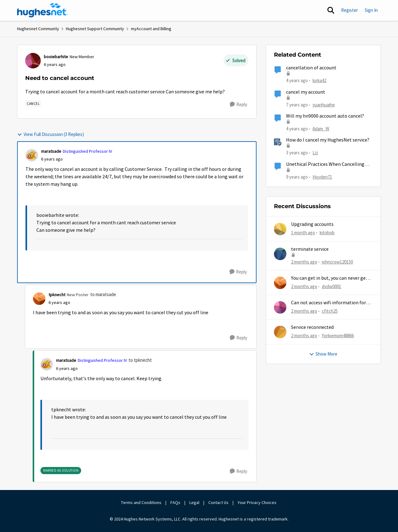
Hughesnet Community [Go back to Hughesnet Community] (38, 29)
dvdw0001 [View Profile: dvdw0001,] (331, 286)
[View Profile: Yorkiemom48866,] (280, 332)
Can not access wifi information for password (329, 303)
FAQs (175, 502)
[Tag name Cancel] (33, 104)
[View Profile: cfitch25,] (280, 307)
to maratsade (103, 294)
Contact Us (218, 502)
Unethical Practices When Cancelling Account (325, 164)
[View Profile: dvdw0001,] (280, 283)
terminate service (310, 249)
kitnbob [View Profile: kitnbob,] (327, 233)
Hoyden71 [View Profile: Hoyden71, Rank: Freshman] (322, 177)
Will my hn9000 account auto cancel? (325, 116)
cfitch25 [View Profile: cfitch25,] (330, 311)
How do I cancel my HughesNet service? (328, 140)
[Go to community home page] (43, 10)
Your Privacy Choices (257, 502)
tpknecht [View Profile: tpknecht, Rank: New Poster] (57, 295)
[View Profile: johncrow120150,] (280, 254)
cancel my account (306, 92)
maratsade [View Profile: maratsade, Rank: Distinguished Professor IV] (51, 151)
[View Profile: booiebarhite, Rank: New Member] (33, 61)
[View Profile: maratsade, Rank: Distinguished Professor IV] (32, 155)
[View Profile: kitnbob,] (280, 229)
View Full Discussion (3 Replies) (51, 134)
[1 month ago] (303, 233)
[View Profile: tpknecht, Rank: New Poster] (39, 299)
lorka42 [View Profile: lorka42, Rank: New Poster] (319, 80)
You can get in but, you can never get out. (329, 278)
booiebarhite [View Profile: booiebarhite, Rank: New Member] (56, 57)
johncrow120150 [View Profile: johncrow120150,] (337, 261)
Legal (194, 502)
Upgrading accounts (312, 224)
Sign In (371, 10)
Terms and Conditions (141, 502)
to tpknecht (140, 360)
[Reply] (238, 105)
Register (349, 10)
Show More (323, 354)
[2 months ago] (304, 262)
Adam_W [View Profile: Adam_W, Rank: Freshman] (321, 129)
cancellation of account (311, 68)
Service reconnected (312, 327)
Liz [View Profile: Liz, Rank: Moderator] (315, 153)
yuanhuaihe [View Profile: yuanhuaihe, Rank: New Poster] (324, 104)
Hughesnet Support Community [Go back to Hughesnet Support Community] (95, 29)
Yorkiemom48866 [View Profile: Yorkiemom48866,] (338, 336)
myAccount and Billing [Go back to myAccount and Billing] (151, 29)
